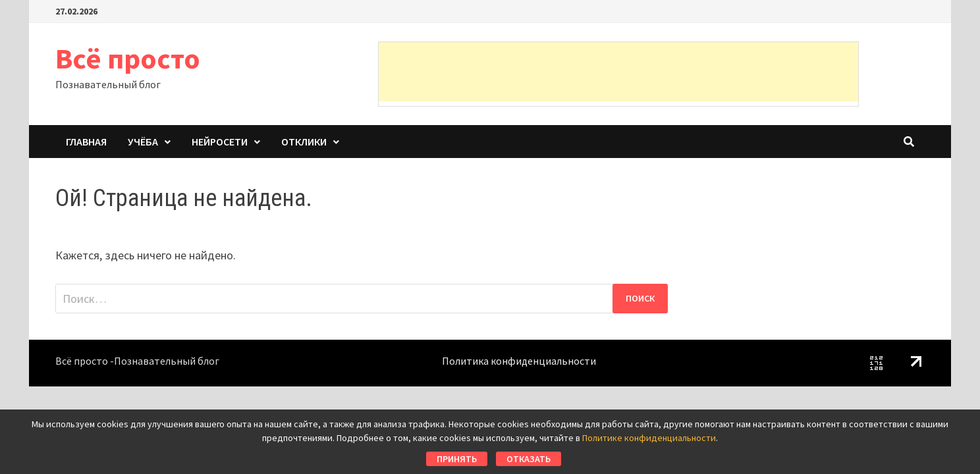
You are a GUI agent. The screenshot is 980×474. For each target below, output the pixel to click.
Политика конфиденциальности (519, 361)
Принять (457, 459)
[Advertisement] (618, 72)
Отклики (304, 142)
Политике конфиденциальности (649, 438)
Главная (86, 142)
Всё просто (128, 58)
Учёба (143, 142)
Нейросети (220, 142)
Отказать (529, 459)
